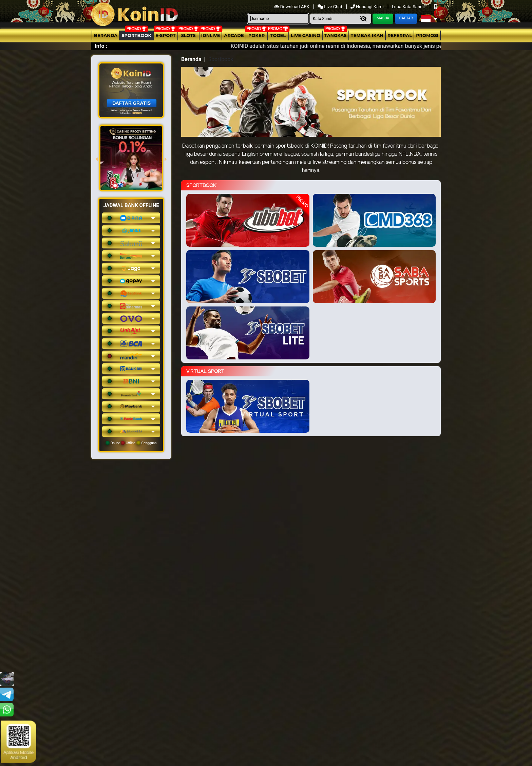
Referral (400, 35)
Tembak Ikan (367, 35)
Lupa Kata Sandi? (409, 7)
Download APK (292, 7)
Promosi (427, 35)
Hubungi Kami (368, 7)
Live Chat (330, 7)
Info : (101, 46)
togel (278, 35)
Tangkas (336, 35)
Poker (256, 35)
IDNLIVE (211, 35)
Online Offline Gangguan (131, 443)
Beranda (106, 35)
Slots (188, 35)
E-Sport (166, 35)
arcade (234, 35)
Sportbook (136, 35)
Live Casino (306, 35)
